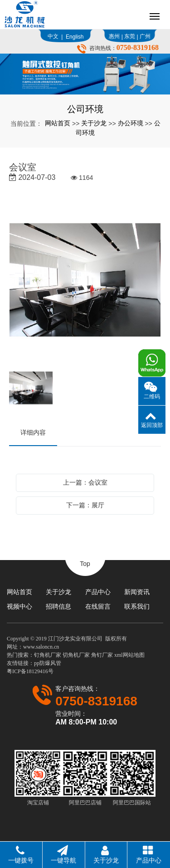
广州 (145, 36)
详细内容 (33, 432)
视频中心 (19, 606)
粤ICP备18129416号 (30, 671)
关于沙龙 (94, 123)
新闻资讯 (137, 592)
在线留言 (98, 606)
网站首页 (58, 123)
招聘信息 (58, 606)
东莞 (130, 36)
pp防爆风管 (48, 663)
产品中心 (98, 592)
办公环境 (131, 123)
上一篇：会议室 (85, 482)
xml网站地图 (129, 655)
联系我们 (137, 606)
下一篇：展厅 (85, 505)
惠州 (114, 36)
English (75, 37)
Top (85, 564)
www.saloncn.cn (41, 647)
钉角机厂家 (48, 655)
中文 (53, 36)
